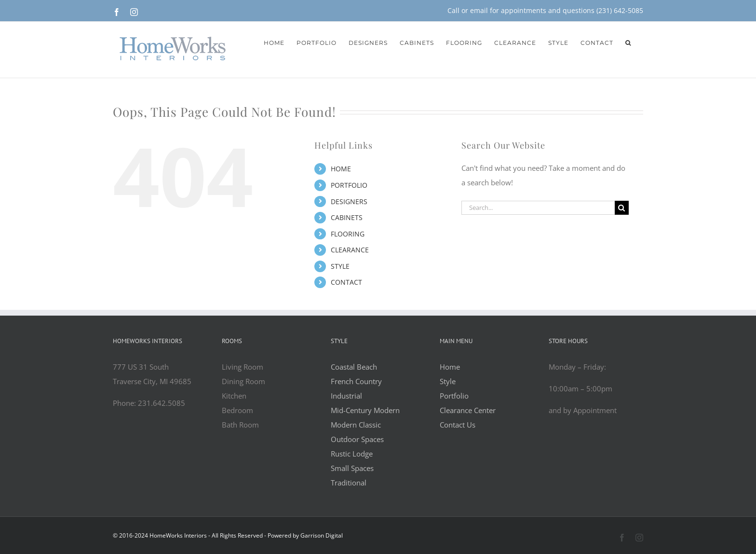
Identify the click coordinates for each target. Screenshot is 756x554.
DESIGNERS (349, 201)
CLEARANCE (350, 250)
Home (450, 367)
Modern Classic (356, 425)
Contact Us (458, 425)
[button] (628, 42)
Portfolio (454, 396)
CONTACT (346, 282)
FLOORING (348, 234)
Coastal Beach (354, 367)
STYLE (340, 266)
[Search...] (538, 208)
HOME (341, 169)
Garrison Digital (322, 535)
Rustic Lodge (352, 454)
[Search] (622, 208)
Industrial (346, 396)
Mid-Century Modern (365, 410)
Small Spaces (352, 468)
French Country (356, 381)
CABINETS (347, 217)
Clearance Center (468, 410)
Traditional (349, 483)
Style (448, 381)
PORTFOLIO (349, 185)
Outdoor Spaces (357, 439)
